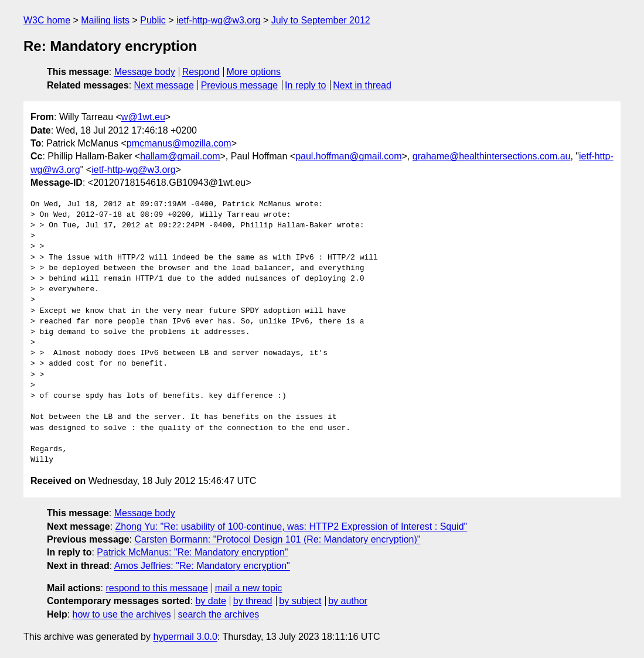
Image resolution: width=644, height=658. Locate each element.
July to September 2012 (321, 20)
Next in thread (362, 85)
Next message (164, 85)
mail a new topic (249, 588)
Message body (145, 72)
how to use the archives (122, 614)
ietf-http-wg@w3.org (218, 20)
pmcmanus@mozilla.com (179, 143)
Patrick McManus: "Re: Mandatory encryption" (192, 552)
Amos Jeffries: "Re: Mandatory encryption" (202, 566)
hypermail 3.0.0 (185, 637)
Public (153, 20)
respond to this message (156, 588)
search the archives (219, 614)
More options (254, 72)
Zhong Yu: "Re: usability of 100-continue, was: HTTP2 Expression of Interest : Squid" (292, 526)
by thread (253, 601)
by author (348, 601)
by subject (300, 601)
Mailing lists (105, 20)
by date (210, 601)
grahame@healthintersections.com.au (492, 156)
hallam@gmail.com (180, 156)
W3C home (47, 20)
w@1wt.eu (143, 117)
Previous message (240, 85)
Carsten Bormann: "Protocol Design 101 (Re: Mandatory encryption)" (277, 539)
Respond (201, 72)
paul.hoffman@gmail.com (348, 156)
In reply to (305, 85)
